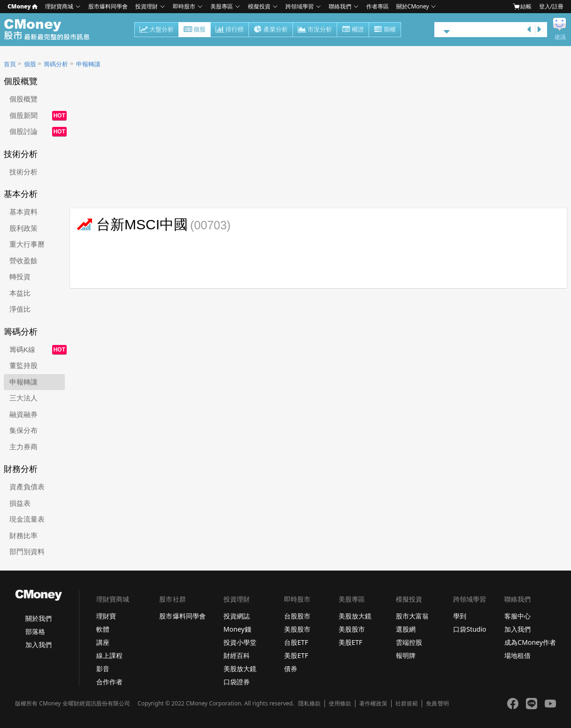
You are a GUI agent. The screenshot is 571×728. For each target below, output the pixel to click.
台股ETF (296, 642)
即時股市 (184, 6)
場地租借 (517, 655)
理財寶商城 (59, 6)
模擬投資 (259, 6)
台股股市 (297, 616)
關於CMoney (413, 6)
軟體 (103, 629)
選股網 (406, 629)
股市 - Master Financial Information (52, 30)
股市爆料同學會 (108, 6)
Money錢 (237, 629)
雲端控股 (409, 642)
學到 (460, 616)
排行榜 (230, 30)
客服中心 (517, 616)
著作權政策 (373, 704)
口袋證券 (237, 682)
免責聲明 (437, 704)
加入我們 (39, 645)
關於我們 (39, 618)
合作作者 (109, 682)
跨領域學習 (300, 6)
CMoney (23, 6)
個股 (195, 30)
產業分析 (271, 30)
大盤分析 (157, 30)
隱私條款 (309, 704)
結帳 (522, 7)
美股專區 (222, 6)
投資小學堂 (240, 642)
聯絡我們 (340, 6)
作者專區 (378, 6)
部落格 (35, 631)
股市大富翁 (412, 616)
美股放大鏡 (240, 669)
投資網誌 (237, 616)
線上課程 (109, 655)
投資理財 (147, 6)
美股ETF (296, 655)
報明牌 (406, 655)
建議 (560, 37)
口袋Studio (470, 629)
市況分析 (315, 30)
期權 (385, 30)
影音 (103, 669)
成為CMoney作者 (530, 642)
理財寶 (106, 616)
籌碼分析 (56, 64)
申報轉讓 (88, 64)
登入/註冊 (551, 6)
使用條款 (340, 704)
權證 (353, 30)
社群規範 (407, 704)
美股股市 (297, 629)
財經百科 (237, 655)
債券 (291, 669)
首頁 (10, 64)
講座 (103, 642)
